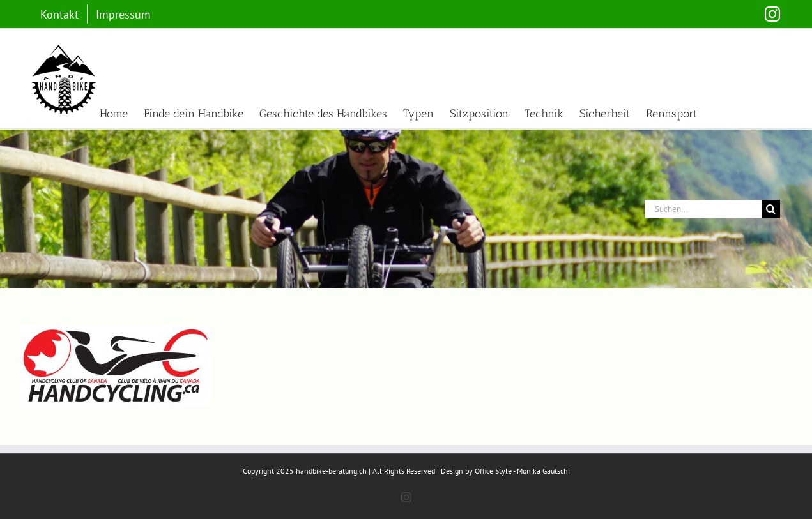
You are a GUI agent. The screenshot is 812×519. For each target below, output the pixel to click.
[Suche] (771, 209)
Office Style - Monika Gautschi (522, 471)
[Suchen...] (703, 209)
